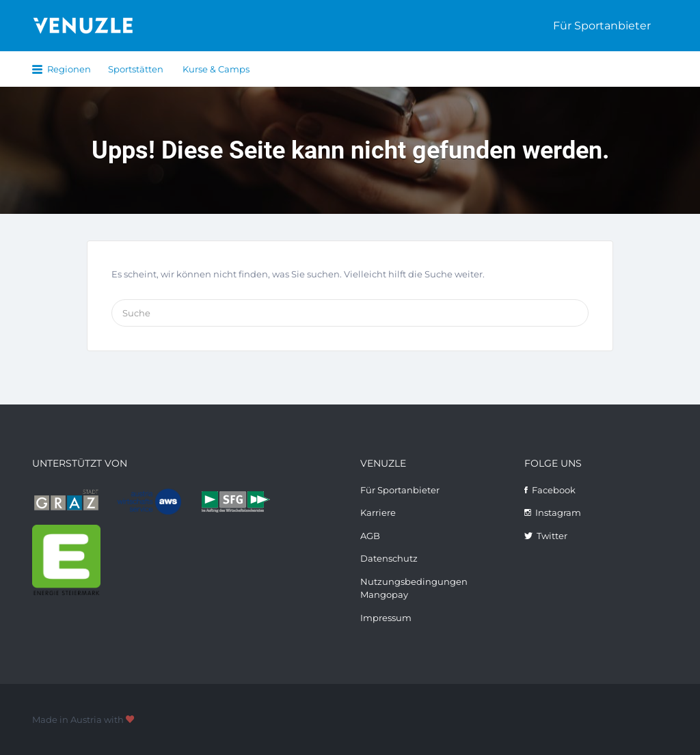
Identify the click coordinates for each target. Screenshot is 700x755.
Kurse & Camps (216, 69)
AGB (370, 536)
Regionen (69, 69)
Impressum (386, 618)
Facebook (554, 490)
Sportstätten (136, 69)
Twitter (552, 536)
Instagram (558, 512)
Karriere (378, 512)
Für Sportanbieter (602, 26)
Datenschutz (389, 558)
